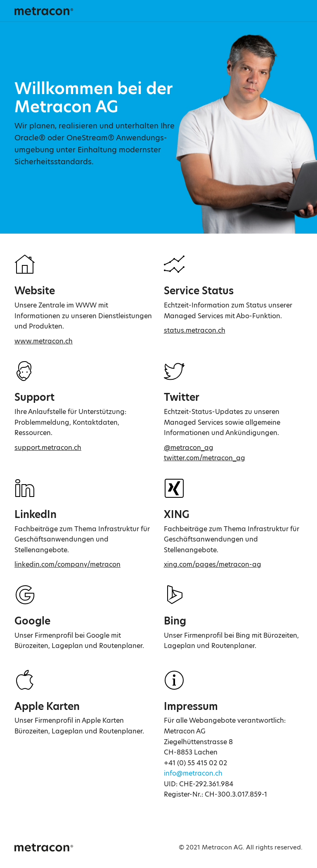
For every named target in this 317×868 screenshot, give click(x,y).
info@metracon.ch (193, 773)
